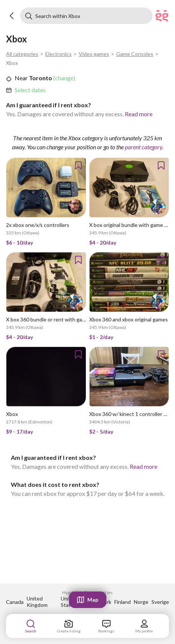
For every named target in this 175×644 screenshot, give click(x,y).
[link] (30, 90)
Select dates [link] (30, 90)
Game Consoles (135, 54)
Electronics (58, 54)
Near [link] (21, 78)
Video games (94, 54)
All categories (22, 54)
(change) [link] (64, 78)
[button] (12, 16)
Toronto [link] (40, 78)
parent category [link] (144, 147)
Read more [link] (139, 114)
